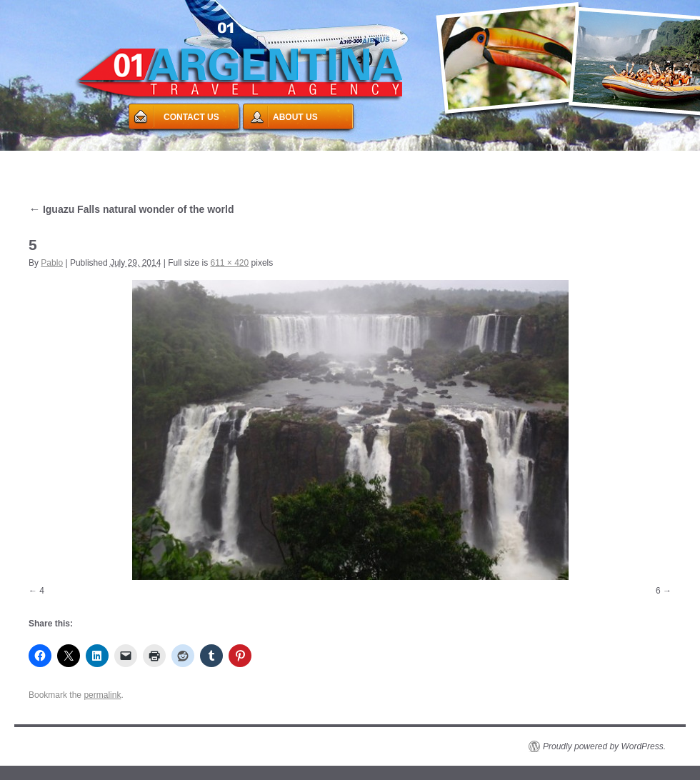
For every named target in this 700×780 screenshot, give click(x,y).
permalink (102, 695)
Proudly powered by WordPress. (604, 746)
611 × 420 (229, 263)
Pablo (52, 263)
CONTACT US (191, 117)
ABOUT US (295, 117)
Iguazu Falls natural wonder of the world (131, 209)
